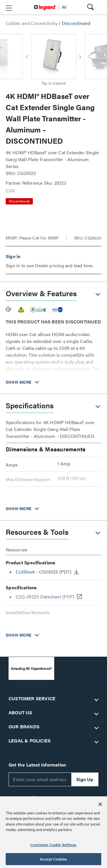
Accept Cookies (53, 859)
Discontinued (76, 23)
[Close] (100, 804)
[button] (9, 8)
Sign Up (85, 779)
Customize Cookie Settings (53, 845)
